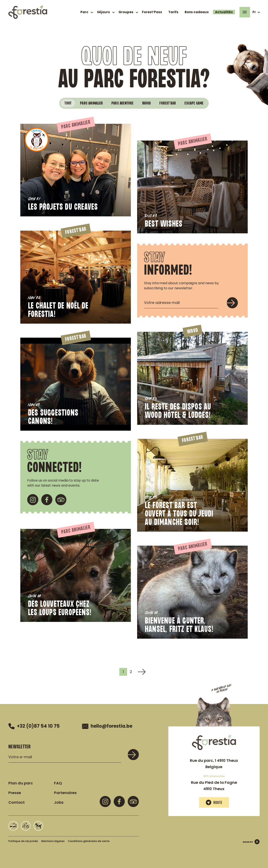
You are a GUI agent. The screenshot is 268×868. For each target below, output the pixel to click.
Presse (15, 792)
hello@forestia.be (107, 725)
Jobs (59, 801)
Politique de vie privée (23, 840)
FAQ (58, 782)
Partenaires (65, 792)
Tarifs (173, 12)
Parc (84, 12)
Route (214, 802)
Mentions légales (53, 840)
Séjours (103, 12)
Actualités (224, 12)
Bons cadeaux (197, 12)
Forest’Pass (152, 12)
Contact (17, 801)
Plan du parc (21, 782)
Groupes (126, 12)
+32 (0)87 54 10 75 (34, 725)
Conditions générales (89, 840)
